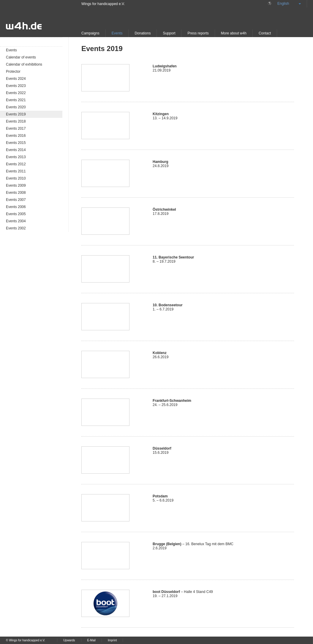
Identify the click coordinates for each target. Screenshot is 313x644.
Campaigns (90, 33)
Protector (13, 72)
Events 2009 (16, 185)
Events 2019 (16, 114)
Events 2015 (16, 143)
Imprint (112, 640)
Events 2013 (16, 157)
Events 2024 (16, 79)
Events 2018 (16, 121)
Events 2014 (16, 150)
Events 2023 (16, 86)
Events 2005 (16, 214)
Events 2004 (16, 221)
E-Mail (91, 640)
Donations (143, 33)
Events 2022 (16, 93)
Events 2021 (16, 100)
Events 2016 (16, 136)
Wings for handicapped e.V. (103, 4)
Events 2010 (16, 178)
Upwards (69, 640)
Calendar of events (21, 57)
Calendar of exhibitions (24, 64)
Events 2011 (16, 171)
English (283, 4)
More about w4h (234, 33)
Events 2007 (16, 200)
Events (117, 33)
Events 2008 (16, 193)
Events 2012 (16, 164)
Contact (265, 33)
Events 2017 (16, 129)
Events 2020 (16, 107)
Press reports (198, 33)
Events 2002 (16, 228)
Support (169, 33)
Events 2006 (16, 207)
